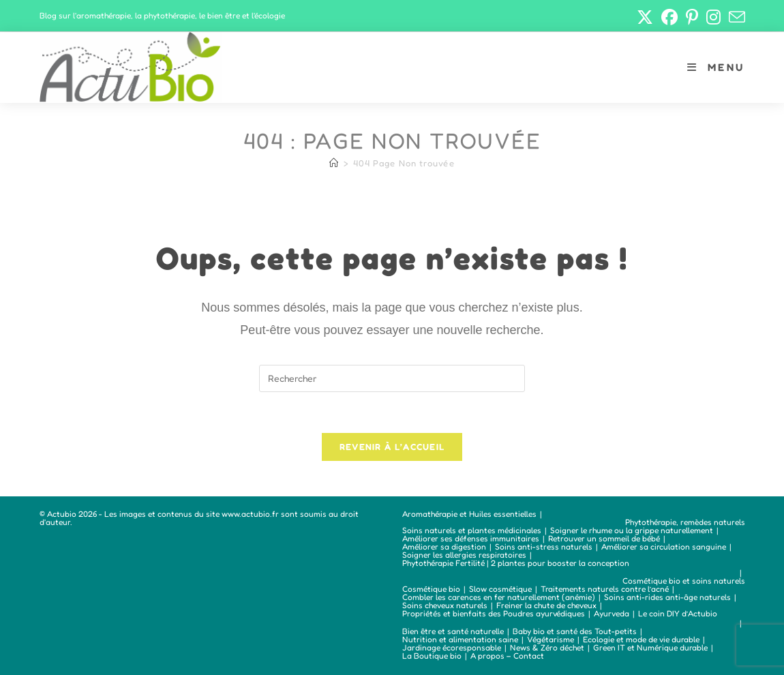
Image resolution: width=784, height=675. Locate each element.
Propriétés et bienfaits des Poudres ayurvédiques (494, 613)
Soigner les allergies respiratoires (464, 555)
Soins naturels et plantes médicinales (472, 530)
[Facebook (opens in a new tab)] (669, 17)
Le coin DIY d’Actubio (678, 613)
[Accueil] (334, 163)
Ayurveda (612, 613)
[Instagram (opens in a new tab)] (713, 17)
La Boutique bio (432, 656)
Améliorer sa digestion (444, 546)
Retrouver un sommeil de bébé (604, 538)
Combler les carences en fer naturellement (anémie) (499, 597)
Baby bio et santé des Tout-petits (575, 631)
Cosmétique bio (431, 589)
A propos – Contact (507, 656)
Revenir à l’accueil (392, 447)
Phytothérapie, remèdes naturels (685, 522)
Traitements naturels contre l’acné (605, 589)
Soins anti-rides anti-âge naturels (667, 597)
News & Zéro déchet (547, 647)
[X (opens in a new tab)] (645, 17)
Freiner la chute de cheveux (546, 605)
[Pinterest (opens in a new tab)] (692, 17)
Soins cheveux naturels (445, 605)
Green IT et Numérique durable (650, 647)
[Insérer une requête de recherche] (392, 378)
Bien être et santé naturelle (453, 631)
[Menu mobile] (716, 67)
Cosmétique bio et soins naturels (684, 581)
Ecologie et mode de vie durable (641, 639)
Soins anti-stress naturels (544, 546)
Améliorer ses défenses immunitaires (471, 538)
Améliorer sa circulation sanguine (664, 546)
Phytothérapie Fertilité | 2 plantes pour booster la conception (516, 563)
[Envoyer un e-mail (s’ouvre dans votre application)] (735, 17)
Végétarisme (551, 639)
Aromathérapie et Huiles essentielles (469, 514)
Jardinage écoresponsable (452, 647)
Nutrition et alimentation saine (460, 639)
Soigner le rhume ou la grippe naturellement (632, 530)
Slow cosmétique (500, 589)
